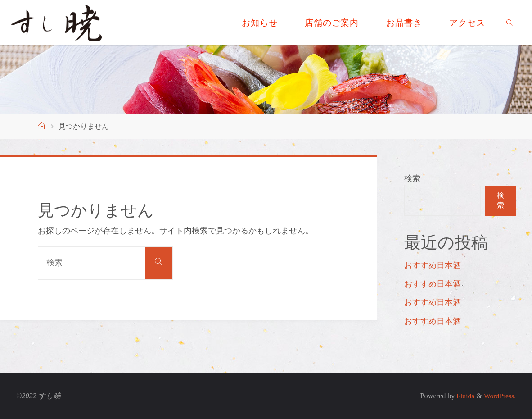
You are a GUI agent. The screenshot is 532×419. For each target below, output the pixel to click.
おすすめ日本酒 (433, 265)
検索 (412, 178)
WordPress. (499, 396)
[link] (510, 23)
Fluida (463, 396)
